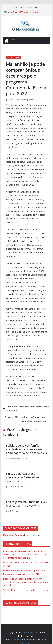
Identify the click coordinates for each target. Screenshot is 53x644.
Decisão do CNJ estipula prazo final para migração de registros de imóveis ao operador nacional (26, 582)
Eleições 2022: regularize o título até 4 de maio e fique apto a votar (27, 419)
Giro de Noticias (14, 58)
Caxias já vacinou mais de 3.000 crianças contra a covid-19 (26, 504)
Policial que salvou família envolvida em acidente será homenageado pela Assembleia (26, 449)
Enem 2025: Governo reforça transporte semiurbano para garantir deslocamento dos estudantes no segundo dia (25, 554)
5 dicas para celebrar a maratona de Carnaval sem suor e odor (24, 477)
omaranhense (35, 100)
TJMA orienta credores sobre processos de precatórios (26, 408)
